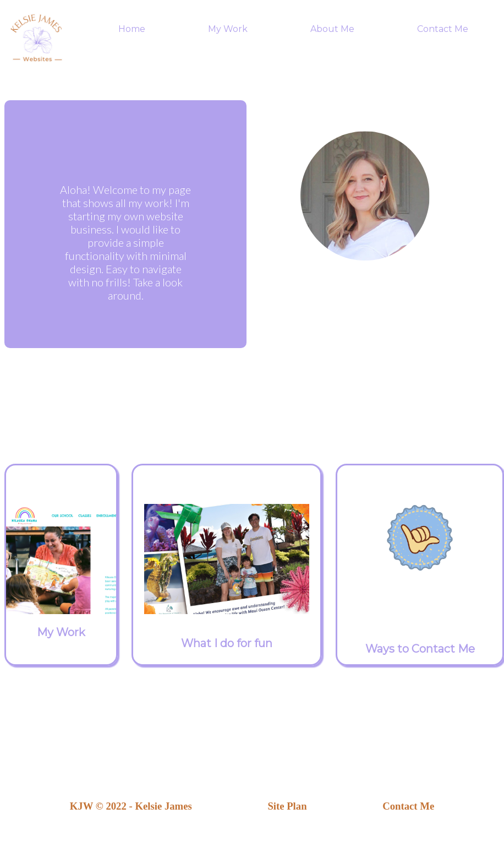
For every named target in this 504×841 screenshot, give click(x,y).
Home (132, 29)
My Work (228, 29)
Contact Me (443, 29)
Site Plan (287, 806)
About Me (332, 29)
